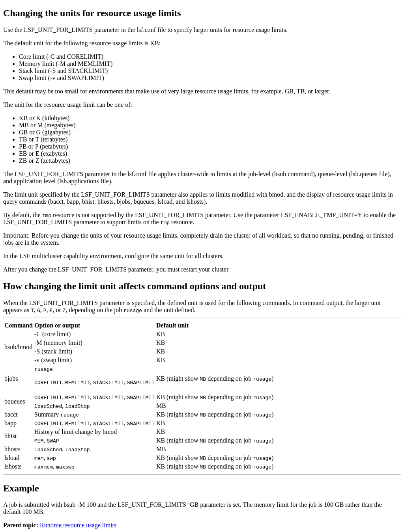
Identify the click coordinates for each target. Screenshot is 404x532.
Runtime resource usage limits (78, 525)
